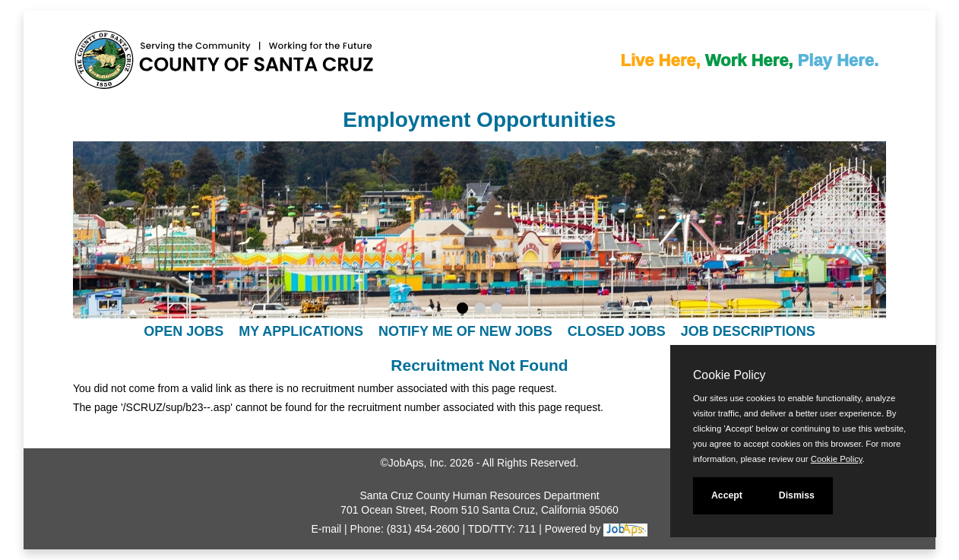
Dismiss (797, 495)
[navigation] (480, 331)
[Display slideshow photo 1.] (462, 310)
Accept (727, 495)
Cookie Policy (729, 375)
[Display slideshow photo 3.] (497, 310)
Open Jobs (184, 331)
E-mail (327, 529)
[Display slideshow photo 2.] (480, 310)
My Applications (301, 331)
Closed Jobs (617, 331)
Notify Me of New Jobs (465, 331)
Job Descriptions (748, 331)
